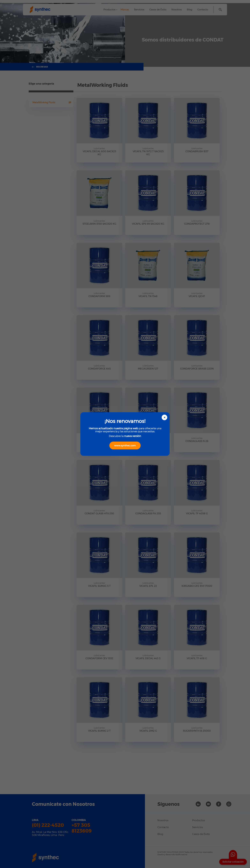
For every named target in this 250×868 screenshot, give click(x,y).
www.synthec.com (125, 445)
